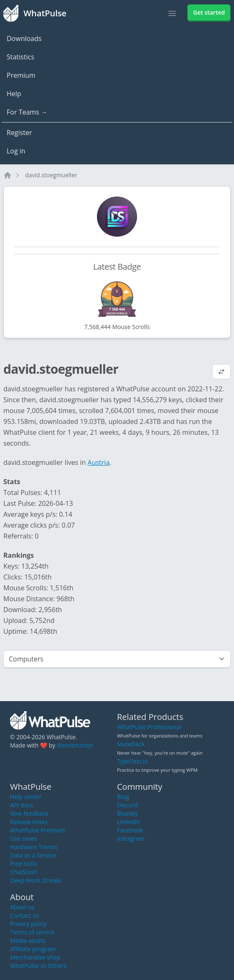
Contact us (24, 915)
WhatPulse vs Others (38, 966)
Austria (99, 462)
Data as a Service (33, 855)
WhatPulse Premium (38, 830)
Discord (127, 805)
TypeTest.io (132, 761)
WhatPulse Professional (149, 727)
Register (19, 133)
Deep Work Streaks (36, 880)
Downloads (24, 38)
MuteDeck (131, 744)
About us (22, 907)
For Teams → (27, 112)
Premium (21, 75)
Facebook (130, 830)
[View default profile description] (221, 373)
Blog (123, 797)
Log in (16, 151)
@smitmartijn (75, 745)
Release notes (29, 822)
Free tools (23, 864)
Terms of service (32, 932)
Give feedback (29, 813)
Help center (26, 797)
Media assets (28, 940)
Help (14, 94)
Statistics (20, 57)
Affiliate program (33, 949)
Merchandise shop (35, 957)
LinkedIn (129, 822)
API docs (22, 805)
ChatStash (24, 872)
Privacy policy (28, 924)
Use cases (23, 838)
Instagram (131, 838)
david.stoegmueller (51, 175)
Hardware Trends (34, 847)
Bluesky (127, 813)
